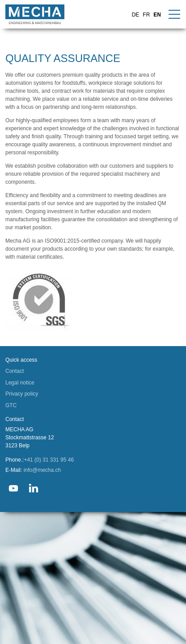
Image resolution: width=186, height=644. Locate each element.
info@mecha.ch (42, 602)
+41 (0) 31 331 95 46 (49, 592)
